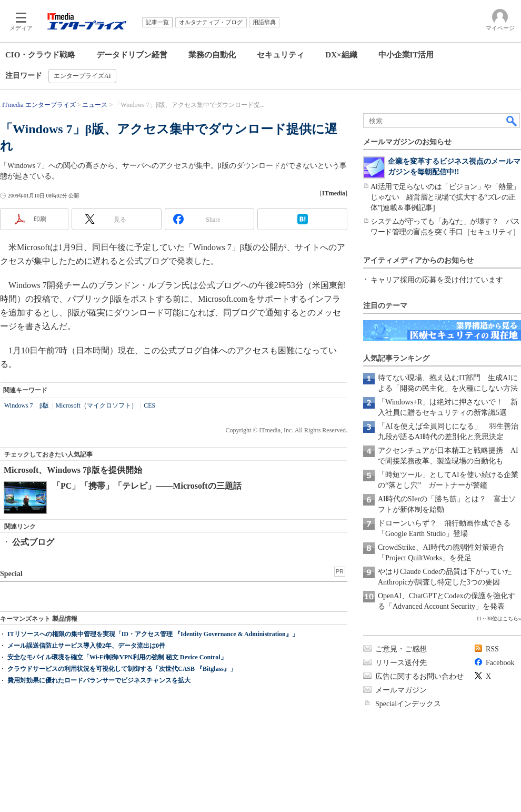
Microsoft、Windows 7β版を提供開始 (73, 470)
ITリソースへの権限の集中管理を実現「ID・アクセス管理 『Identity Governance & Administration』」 (153, 634)
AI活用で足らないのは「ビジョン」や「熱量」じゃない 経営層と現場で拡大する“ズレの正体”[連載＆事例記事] (445, 197)
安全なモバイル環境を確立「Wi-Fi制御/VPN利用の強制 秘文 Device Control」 (117, 657)
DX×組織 (341, 55)
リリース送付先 (401, 663)
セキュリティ (280, 55)
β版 (44, 405)
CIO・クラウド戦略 (40, 55)
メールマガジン (401, 690)
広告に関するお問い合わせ (419, 676)
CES (149, 405)
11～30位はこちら (497, 618)
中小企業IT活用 (406, 55)
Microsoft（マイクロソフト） (96, 405)
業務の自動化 (212, 55)
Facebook (500, 663)
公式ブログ (33, 542)
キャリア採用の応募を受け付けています (437, 280)
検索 (512, 121)
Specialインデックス (408, 704)
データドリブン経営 (132, 55)
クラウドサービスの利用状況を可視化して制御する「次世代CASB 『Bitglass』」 (122, 669)
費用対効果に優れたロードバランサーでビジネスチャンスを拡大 (99, 680)
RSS (492, 649)
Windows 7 (19, 405)
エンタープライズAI (82, 76)
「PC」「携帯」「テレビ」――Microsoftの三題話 (147, 486)
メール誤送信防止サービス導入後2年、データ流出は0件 (86, 646)
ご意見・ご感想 (401, 649)
